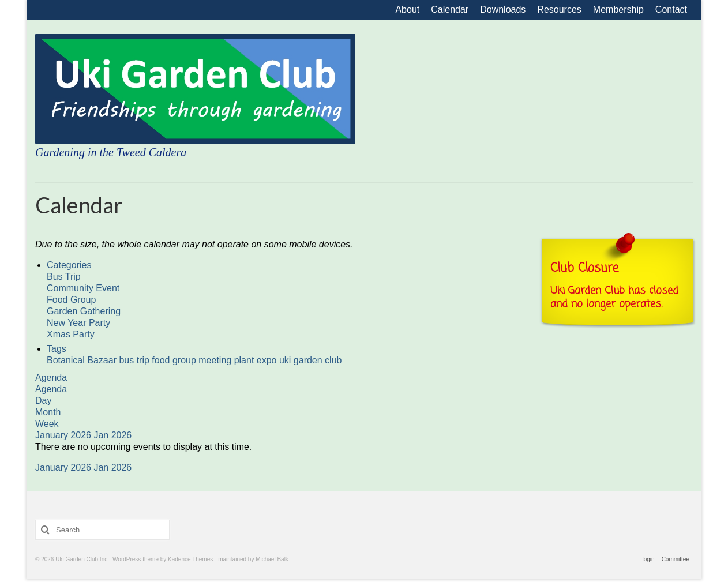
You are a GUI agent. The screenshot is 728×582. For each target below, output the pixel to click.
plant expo (257, 360)
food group (175, 360)
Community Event (83, 288)
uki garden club (311, 360)
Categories (69, 265)
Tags (57, 349)
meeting (216, 360)
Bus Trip (64, 277)
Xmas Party (71, 334)
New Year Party (78, 323)
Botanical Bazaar (83, 360)
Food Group (71, 300)
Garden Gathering (84, 311)
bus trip (135, 360)
